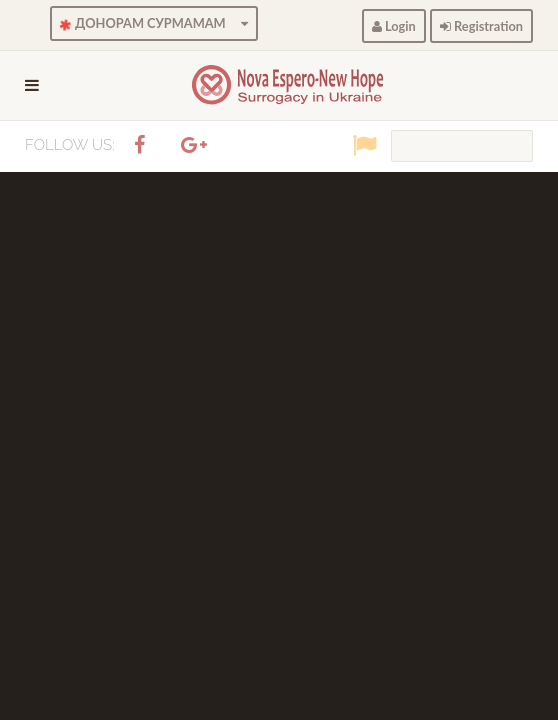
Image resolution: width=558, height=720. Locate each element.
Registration (481, 26)
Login (394, 26)
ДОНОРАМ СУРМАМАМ (153, 24)
